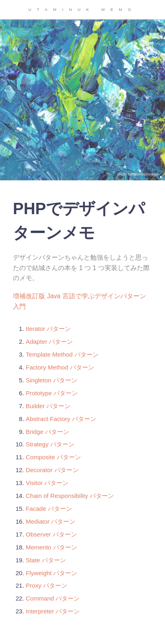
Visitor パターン (47, 483)
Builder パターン (48, 406)
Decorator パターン (52, 470)
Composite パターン (53, 457)
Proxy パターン (46, 585)
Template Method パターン (62, 354)
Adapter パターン (49, 342)
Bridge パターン (47, 432)
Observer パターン (51, 534)
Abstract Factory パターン (61, 419)
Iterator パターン (48, 329)
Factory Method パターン (60, 367)
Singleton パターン (52, 380)
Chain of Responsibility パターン (70, 496)
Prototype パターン (52, 393)
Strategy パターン (50, 444)
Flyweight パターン (52, 573)
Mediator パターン (51, 521)
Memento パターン (52, 547)
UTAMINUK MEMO (82, 9)
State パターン (46, 560)
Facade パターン (49, 509)
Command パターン (53, 598)
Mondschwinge (146, 174)
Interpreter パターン (53, 611)
